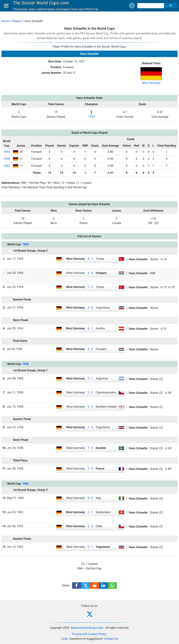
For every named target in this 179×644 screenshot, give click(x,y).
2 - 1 (90, 512)
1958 (7, 159)
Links (65, 639)
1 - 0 (90, 427)
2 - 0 (90, 308)
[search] (151, 9)
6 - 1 (90, 328)
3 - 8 (90, 273)
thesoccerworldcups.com (87, 628)
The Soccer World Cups (42, 6)
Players (17, 21)
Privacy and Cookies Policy (89, 634)
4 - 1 (90, 259)
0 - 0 (90, 498)
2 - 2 (90, 392)
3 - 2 (90, 349)
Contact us (111, 639)
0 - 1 (90, 547)
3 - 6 (90, 469)
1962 (7, 166)
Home (5, 21)
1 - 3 (90, 448)
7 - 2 (90, 287)
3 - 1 (90, 378)
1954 (91, 117)
